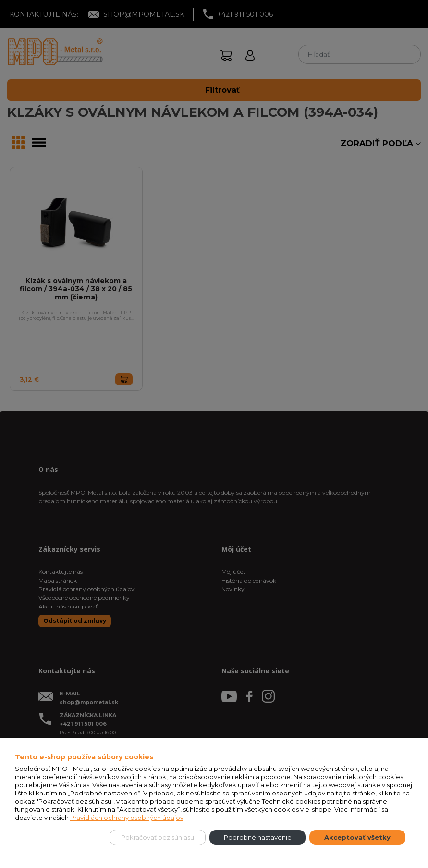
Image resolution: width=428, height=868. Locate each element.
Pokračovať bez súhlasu (158, 837)
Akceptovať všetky (357, 837)
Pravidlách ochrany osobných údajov (127, 818)
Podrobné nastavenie (258, 837)
